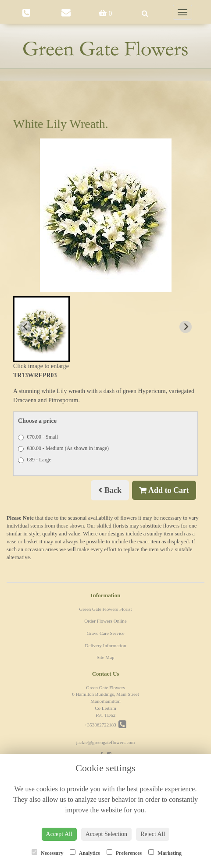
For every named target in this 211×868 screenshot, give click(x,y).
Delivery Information (106, 645)
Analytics (85, 853)
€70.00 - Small (38, 437)
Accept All (59, 834)
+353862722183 (106, 725)
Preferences (124, 853)
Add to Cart (164, 490)
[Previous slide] (25, 327)
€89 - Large (35, 460)
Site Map (105, 657)
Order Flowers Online (105, 621)
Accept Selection (106, 834)
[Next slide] (186, 327)
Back (110, 490)
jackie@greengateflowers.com (106, 742)
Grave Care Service (105, 633)
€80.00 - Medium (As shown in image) (63, 448)
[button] (41, 329)
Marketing (165, 853)
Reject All (153, 834)
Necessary (47, 853)
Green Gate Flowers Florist (105, 609)
